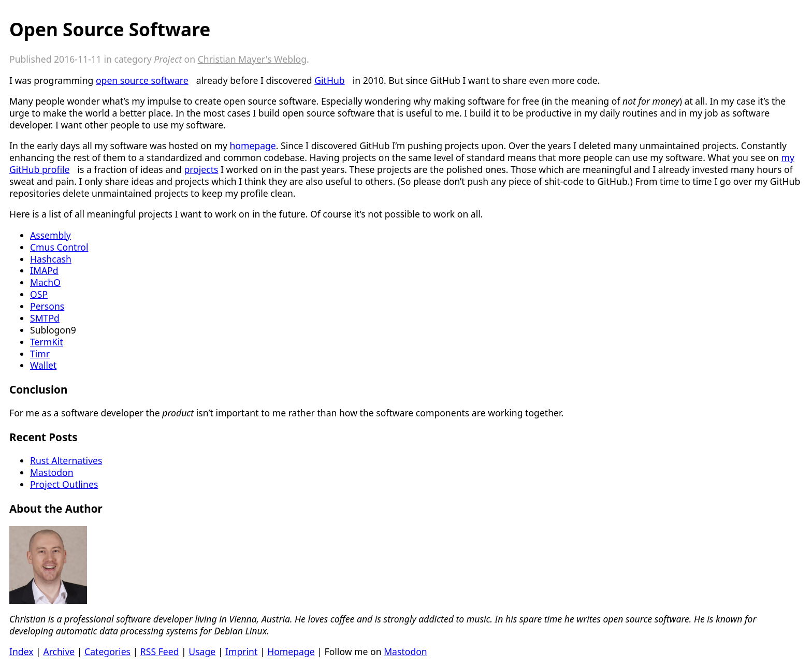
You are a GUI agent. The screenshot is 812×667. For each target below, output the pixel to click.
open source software (142, 80)
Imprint (241, 651)
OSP (39, 294)
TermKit (47, 342)
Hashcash (51, 259)
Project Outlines (64, 484)
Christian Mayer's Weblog (252, 59)
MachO (45, 282)
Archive (59, 651)
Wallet (43, 365)
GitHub (329, 80)
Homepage (291, 651)
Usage (202, 651)
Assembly (50, 235)
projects (201, 169)
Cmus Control (59, 247)
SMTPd (45, 318)
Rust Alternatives (66, 460)
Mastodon (52, 472)
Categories (107, 651)
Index (21, 651)
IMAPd (44, 270)
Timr (40, 354)
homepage (252, 146)
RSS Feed (160, 651)
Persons (47, 306)
